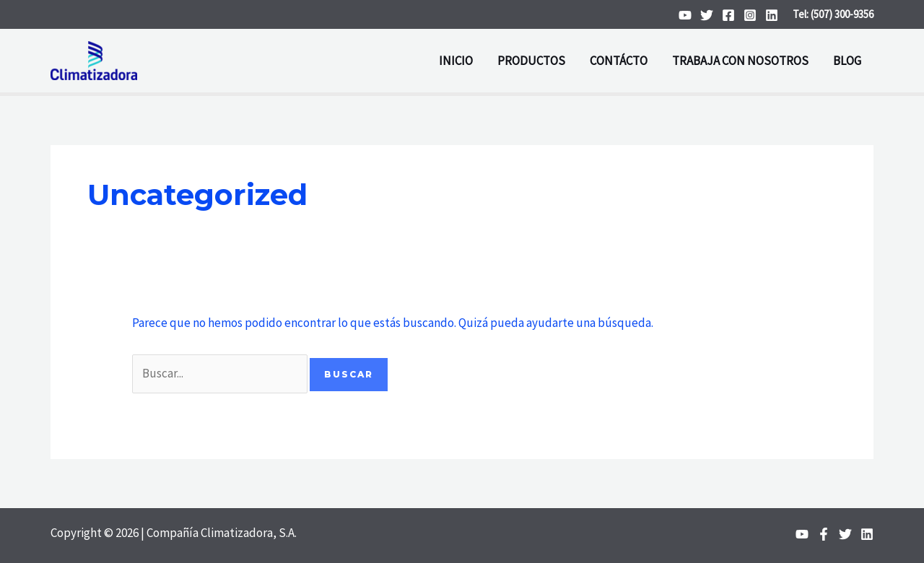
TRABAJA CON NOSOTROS (740, 61)
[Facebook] (728, 15)
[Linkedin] (772, 15)
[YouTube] (685, 15)
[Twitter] (707, 15)
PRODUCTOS (531, 61)
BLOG (847, 61)
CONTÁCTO (619, 61)
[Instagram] (750, 15)
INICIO (456, 61)
